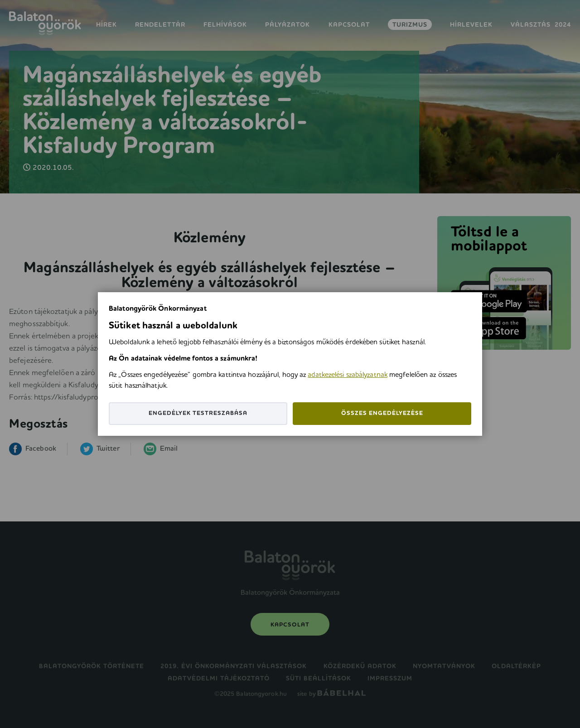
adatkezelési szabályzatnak (348, 375)
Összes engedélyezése (382, 413)
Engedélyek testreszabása (198, 413)
